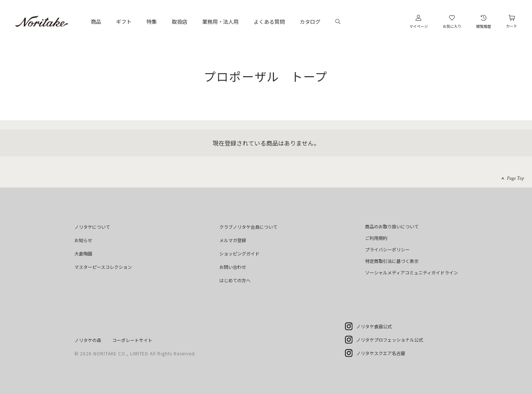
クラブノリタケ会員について (248, 227)
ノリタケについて (92, 227)
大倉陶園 (83, 253)
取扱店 (180, 22)
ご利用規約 (376, 238)
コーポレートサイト (132, 340)
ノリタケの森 (88, 340)
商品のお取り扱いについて (392, 226)
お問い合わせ (233, 267)
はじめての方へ (235, 280)
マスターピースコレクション (103, 267)
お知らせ (83, 240)
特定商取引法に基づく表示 (392, 261)
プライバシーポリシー (387, 249)
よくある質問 (269, 22)
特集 (152, 22)
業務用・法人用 (220, 22)
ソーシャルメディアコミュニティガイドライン (412, 272)
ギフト (124, 22)
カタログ (310, 22)
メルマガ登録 (233, 240)
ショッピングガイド (239, 253)
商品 (96, 22)
